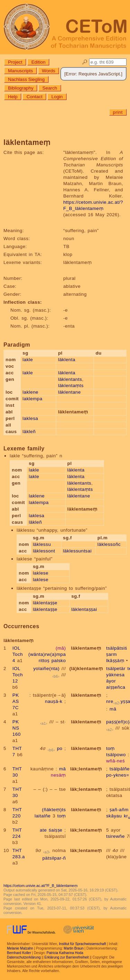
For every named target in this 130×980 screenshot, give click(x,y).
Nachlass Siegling (26, 79)
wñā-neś (115, 761)
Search (50, 88)
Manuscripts (20, 71)
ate (43, 830)
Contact (34, 97)
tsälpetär (116, 668)
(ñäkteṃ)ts (54, 810)
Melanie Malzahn (20, 948)
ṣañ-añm (119, 810)
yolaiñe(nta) (46, 668)
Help (13, 97)
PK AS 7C (16, 701)
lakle (28, 360)
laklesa (30, 418)
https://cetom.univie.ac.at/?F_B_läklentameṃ (41, 886)
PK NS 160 (17, 728)
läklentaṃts (71, 386)
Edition (38, 62)
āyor (111, 681)
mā (113, 709)
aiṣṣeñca (116, 687)
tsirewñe (115, 836)
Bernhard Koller (19, 953)
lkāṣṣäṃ (115, 661)
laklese (41, 573)
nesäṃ (58, 775)
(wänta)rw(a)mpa (47, 654)
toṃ (110, 748)
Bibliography (21, 88)
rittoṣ (44, 661)
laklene (31, 392)
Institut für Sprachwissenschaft (83, 944)
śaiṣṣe (56, 830)
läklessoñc (109, 544)
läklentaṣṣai (84, 609)
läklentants (70, 379)
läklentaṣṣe (45, 603)
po (60, 748)
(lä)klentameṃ (86, 668)
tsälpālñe (120, 769)
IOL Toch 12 (18, 675)
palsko (59, 661)
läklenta (67, 360)
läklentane (69, 392)
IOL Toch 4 (18, 654)
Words (49, 71)
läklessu (42, 544)
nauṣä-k (54, 701)
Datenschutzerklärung (24, 957)
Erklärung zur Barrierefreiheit (67, 957)
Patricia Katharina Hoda (65, 953)
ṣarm (111, 654)
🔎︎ (85, 62)
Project (15, 62)
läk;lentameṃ (86, 769)
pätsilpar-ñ (54, 858)
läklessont (44, 551)
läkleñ (29, 432)
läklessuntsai (77, 551)
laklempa (32, 399)
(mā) (61, 648)
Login (57, 97)
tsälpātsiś (117, 648)
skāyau (114, 816)
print (118, 112)
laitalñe (43, 816)
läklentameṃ (86, 648)
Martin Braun (74, 948)
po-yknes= (118, 775)
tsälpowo (116, 755)
